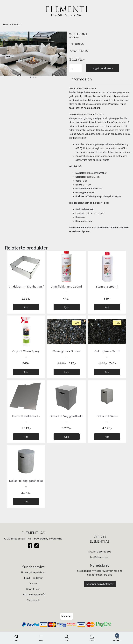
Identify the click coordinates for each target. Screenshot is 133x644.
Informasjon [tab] (81, 79)
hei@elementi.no (100, 557)
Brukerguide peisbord (33, 572)
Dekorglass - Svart (107, 351)
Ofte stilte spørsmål (33, 594)
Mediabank (33, 600)
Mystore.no (56, 539)
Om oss (33, 583)
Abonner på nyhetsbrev (100, 584)
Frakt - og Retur (33, 578)
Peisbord (16, 25)
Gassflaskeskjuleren (86, 156)
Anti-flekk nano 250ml (67, 286)
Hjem (6, 24)
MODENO (74, 37)
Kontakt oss (33, 589)
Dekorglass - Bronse (66, 351)
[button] (31, 77)
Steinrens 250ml (107, 286)
